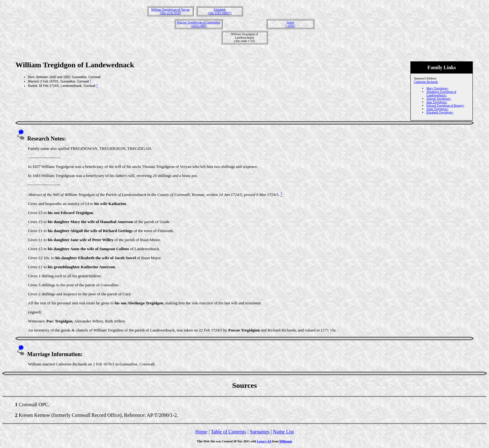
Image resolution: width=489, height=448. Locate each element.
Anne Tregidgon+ (437, 109)
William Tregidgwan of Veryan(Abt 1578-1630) (170, 11)
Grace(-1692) (290, 24)
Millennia (286, 441)
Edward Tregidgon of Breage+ (445, 105)
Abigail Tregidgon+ (439, 99)
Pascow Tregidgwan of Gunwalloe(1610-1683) (199, 24)
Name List (283, 432)
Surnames (260, 432)
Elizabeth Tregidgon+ (440, 112)
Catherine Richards (426, 82)
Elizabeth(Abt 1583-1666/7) (220, 11)
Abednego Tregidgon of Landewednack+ (441, 93)
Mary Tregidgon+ (437, 88)
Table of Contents (229, 432)
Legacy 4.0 (264, 441)
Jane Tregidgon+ (437, 102)
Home (201, 432)
